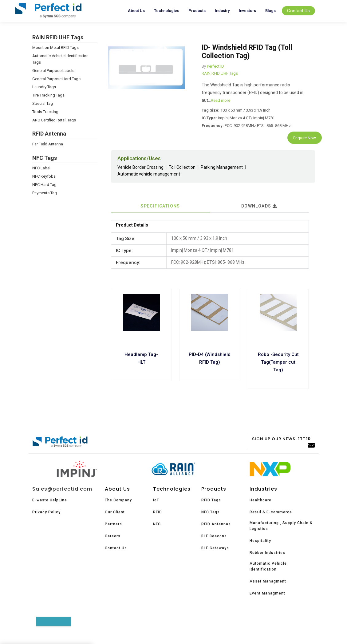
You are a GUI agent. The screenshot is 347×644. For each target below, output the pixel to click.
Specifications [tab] (160, 206)
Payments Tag (45, 193)
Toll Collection (182, 167)
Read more (221, 100)
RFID (158, 512)
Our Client (115, 512)
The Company (118, 500)
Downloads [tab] (259, 206)
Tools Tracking (45, 112)
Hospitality (260, 541)
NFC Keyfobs (44, 176)
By (204, 66)
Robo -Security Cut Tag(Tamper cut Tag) (278, 362)
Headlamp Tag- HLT (141, 358)
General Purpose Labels (53, 71)
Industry (222, 11)
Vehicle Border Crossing (140, 167)
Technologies (167, 11)
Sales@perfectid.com (62, 489)
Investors (247, 11)
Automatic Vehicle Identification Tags (60, 59)
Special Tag (43, 103)
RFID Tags (211, 500)
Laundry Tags (44, 87)
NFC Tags (211, 512)
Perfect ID (215, 66)
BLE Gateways (215, 548)
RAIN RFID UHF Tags (220, 73)
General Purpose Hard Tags (56, 79)
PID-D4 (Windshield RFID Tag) (210, 358)
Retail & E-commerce (271, 512)
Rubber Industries (267, 553)
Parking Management (222, 167)
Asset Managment (268, 581)
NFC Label (41, 168)
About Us (136, 11)
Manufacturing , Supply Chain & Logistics (281, 526)
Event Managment (267, 593)
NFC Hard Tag (44, 185)
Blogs (270, 11)
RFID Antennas (216, 524)
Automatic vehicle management (149, 174)
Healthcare (260, 500)
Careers (113, 536)
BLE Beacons (214, 536)
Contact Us (298, 11)
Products (197, 11)
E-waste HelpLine (50, 500)
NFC (157, 524)
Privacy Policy (46, 512)
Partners (113, 524)
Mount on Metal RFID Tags (55, 47)
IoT (156, 500)
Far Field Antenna (48, 144)
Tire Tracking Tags (48, 95)
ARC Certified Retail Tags (54, 120)
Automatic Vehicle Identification (268, 566)
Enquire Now (305, 138)
